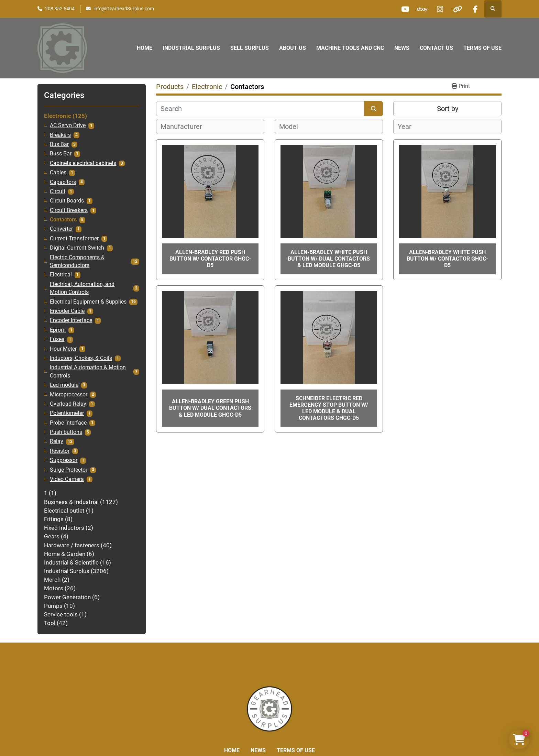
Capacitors (63, 182)
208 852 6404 (60, 9)
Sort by (448, 109)
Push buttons (66, 432)
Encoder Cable (67, 311)
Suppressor (64, 460)
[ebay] (422, 9)
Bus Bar (59, 144)
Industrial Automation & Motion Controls (88, 371)
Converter (61, 229)
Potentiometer (67, 413)
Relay (57, 441)
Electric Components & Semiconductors (77, 261)
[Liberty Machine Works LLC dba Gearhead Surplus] (269, 708)
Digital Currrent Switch (77, 248)
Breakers (60, 135)
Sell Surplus (250, 48)
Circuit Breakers (69, 210)
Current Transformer (74, 239)
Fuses (57, 339)
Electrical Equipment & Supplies (88, 302)
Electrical (61, 275)
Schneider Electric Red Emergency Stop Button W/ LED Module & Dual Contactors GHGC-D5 (329, 408)
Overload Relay (68, 404)
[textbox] (185, 127)
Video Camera (67, 479)
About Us (293, 48)
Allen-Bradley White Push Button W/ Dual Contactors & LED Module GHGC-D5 (329, 259)
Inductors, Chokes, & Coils (81, 358)
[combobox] (210, 127)
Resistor (60, 451)
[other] (458, 9)
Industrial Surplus (191, 48)
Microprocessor (69, 395)
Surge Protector (69, 470)
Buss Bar (61, 154)
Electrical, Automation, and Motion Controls (82, 288)
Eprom (58, 330)
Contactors (63, 220)
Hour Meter (63, 349)
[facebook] (475, 9)
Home (145, 48)
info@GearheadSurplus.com (124, 9)
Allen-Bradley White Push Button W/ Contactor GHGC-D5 (447, 259)
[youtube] (405, 9)
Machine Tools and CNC (350, 48)
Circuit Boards (67, 201)
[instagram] (440, 9)
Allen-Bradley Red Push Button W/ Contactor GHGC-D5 (210, 259)
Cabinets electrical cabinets (83, 163)
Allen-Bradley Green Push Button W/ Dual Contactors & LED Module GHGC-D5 (210, 408)
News (402, 48)
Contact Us (436, 48)
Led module (64, 385)
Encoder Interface (71, 320)
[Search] (260, 109)
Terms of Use (482, 48)
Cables (58, 173)
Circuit (58, 191)
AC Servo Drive (68, 125)
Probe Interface (68, 423)
